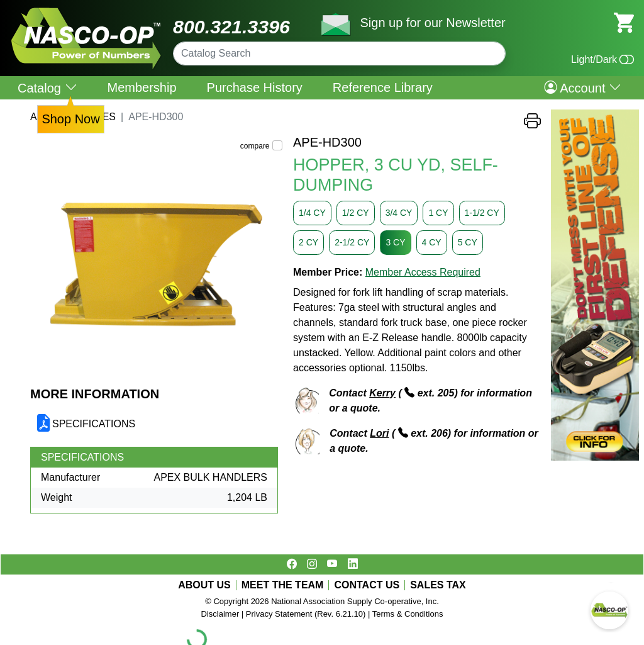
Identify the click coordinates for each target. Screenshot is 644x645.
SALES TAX (438, 585)
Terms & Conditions (408, 614)
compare (255, 146)
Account (583, 87)
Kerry (382, 393)
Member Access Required (423, 272)
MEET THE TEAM (283, 585)
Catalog (47, 88)
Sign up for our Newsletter (432, 23)
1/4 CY (312, 213)
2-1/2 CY (352, 242)
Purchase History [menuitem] (255, 87)
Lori (379, 433)
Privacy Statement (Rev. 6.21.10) (306, 614)
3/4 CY (399, 213)
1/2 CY (356, 213)
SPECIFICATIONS (94, 424)
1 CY (438, 213)
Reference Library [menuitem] (383, 87)
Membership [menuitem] (142, 87)
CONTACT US (367, 585)
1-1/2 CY (482, 213)
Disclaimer (220, 614)
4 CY (432, 242)
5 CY (468, 242)
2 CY (308, 242)
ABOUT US (204, 585)
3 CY (395, 242)
